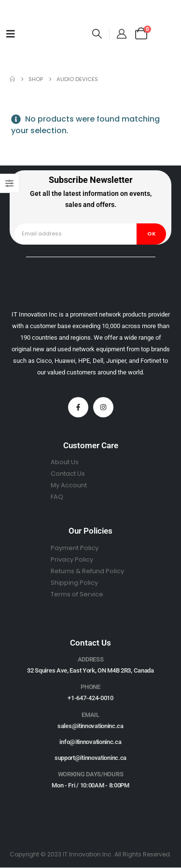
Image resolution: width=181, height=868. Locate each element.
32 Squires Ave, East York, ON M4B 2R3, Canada (90, 670)
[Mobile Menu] (11, 34)
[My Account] (122, 34)
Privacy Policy (72, 559)
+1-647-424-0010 (90, 698)
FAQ (57, 497)
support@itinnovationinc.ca (90, 758)
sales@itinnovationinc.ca (90, 726)
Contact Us (68, 474)
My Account (69, 485)
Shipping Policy (74, 583)
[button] (97, 34)
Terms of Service (77, 594)
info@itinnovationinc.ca (90, 742)
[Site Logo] (55, 34)
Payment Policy (75, 548)
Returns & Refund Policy (87, 571)
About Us (65, 462)
